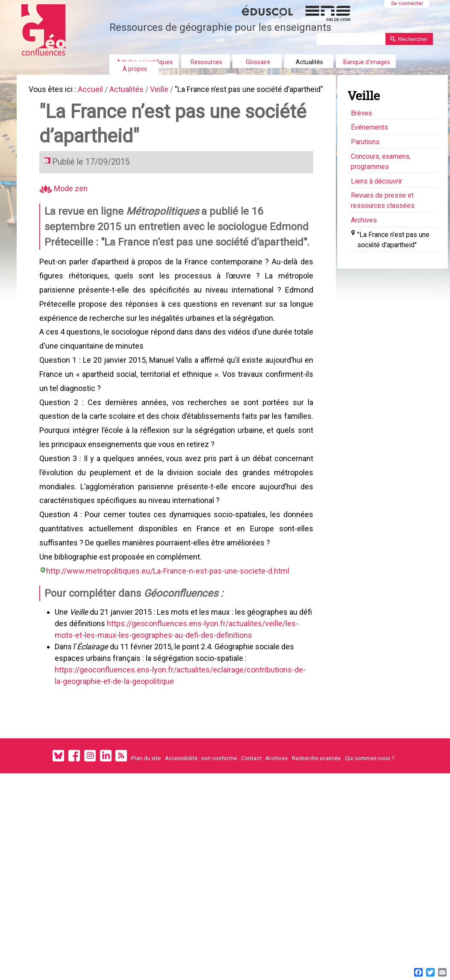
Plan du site (146, 825)
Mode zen (65, 204)
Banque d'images (367, 62)
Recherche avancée (316, 825)
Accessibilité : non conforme (201, 825)
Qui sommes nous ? (370, 825)
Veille (166, 90)
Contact (251, 825)
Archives (276, 825)
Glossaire (258, 62)
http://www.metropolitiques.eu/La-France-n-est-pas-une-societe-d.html (169, 623)
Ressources (206, 62)
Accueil (94, 90)
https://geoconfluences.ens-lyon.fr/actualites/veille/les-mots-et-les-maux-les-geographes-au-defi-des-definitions (184, 688)
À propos (135, 69)
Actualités (309, 62)
